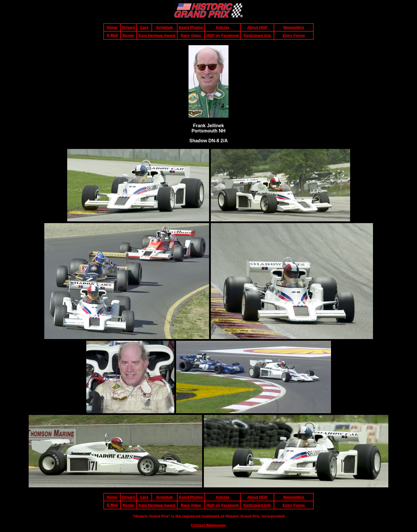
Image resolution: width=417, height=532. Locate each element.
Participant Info (257, 35)
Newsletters (294, 27)
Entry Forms (294, 35)
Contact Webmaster (209, 525)
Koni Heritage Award (157, 35)
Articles (223, 27)
